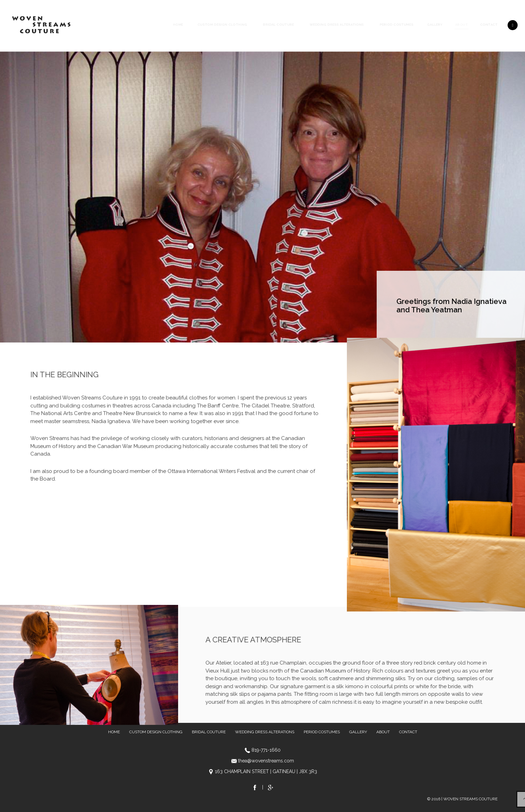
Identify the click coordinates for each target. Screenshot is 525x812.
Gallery (435, 25)
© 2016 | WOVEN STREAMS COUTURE (462, 799)
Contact (489, 25)
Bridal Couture (278, 25)
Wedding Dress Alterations (337, 25)
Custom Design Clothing (222, 25)
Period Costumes (397, 25)
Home (178, 25)
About (462, 25)
